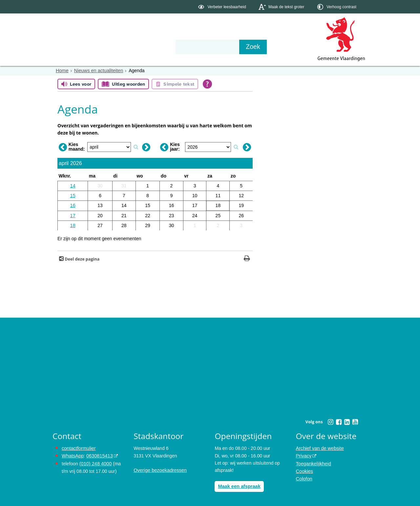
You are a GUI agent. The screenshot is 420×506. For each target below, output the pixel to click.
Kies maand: (77, 146)
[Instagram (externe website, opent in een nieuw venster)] (330, 420)
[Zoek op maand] (136, 146)
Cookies (304, 468)
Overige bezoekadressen (159, 468)
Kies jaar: (175, 146)
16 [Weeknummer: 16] (73, 204)
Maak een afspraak (238, 484)
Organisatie (153, 47)
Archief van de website (319, 446)
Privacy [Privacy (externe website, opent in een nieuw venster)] (304, 453)
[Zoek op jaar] (236, 146)
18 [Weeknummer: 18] (73, 224)
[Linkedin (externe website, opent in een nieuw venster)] (347, 420)
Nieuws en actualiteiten (97, 71)
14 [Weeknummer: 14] (73, 185)
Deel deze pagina (82, 257)
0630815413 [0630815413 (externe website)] (98, 453)
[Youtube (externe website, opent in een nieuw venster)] (355, 420)
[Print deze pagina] (247, 257)
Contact (192, 47)
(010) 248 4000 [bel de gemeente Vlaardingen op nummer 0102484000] (95, 461)
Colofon (304, 476)
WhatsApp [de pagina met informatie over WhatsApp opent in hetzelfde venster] (72, 453)
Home (62, 71)
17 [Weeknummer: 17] (73, 214)
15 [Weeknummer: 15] (73, 195)
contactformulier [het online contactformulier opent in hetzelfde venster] (78, 446)
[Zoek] (280, 47)
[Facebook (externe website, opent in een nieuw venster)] (339, 420)
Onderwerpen (72, 47)
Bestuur (114, 47)
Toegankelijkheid (313, 461)
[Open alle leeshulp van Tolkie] (207, 84)
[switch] (223, 7)
